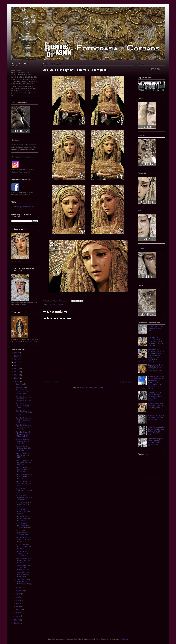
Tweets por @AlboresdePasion (23, 207)
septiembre (20, 591)
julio (18, 597)
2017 (16, 372)
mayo (18, 603)
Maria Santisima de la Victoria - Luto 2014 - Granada (24, 427)
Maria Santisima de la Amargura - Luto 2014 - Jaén (23, 392)
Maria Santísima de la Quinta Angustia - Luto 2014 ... (23, 518)
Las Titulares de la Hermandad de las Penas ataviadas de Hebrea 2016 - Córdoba (155, 396)
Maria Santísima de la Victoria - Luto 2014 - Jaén (24, 483)
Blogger (125, 639)
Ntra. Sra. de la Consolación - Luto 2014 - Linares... (23, 532)
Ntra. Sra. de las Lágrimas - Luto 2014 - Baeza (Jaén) (24, 525)
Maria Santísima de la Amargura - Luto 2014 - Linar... (23, 553)
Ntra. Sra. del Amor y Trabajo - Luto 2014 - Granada (24, 441)
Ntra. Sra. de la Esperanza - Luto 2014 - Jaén (23, 511)
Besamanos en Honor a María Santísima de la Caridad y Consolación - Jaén (156, 368)
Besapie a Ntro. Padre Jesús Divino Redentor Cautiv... (23, 568)
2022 (16, 356)
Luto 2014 (59, 304)
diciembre (20, 384)
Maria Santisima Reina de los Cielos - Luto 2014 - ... (24, 462)
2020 (16, 362)
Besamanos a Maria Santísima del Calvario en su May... (24, 582)
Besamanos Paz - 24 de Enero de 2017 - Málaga (156, 328)
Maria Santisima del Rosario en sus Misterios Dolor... (23, 434)
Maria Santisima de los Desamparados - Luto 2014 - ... (24, 476)
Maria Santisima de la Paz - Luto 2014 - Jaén (23, 406)
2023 (16, 353)
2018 (16, 369)
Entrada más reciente (52, 382)
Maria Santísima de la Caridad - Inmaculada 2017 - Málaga (156, 417)
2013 (16, 620)
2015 (16, 378)
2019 (16, 365)
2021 (16, 359)
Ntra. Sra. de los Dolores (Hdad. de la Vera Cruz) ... (24, 497)
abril (18, 607)
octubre (19, 588)
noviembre (20, 387)
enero (18, 616)
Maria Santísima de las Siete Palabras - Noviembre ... (24, 469)
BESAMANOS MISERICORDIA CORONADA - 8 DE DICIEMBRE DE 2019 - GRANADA (156, 342)
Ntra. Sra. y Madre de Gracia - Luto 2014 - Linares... (24, 546)
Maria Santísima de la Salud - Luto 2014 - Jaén (23, 420)
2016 (16, 375)
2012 (16, 623)
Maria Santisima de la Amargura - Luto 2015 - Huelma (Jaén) (156, 406)
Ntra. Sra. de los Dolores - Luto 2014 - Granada (24, 448)
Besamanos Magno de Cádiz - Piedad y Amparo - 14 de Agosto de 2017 (156, 442)
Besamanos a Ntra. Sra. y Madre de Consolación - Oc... (23, 575)
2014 (16, 381)
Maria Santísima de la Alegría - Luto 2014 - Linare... (24, 539)
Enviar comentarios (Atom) (93, 388)
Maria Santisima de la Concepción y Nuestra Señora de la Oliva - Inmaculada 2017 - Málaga (156, 431)
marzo (18, 610)
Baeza (53, 304)
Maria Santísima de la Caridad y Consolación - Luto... (24, 399)
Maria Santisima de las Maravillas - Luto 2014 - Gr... (24, 455)
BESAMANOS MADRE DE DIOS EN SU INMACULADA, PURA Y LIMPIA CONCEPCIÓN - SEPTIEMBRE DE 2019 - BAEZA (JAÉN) (151, 355)
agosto (18, 594)
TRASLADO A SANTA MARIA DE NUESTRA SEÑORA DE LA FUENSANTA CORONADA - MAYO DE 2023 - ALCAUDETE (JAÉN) (151, 383)
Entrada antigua (126, 382)
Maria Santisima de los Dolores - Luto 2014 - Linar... (24, 561)
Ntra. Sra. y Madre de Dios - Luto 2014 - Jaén (23, 504)
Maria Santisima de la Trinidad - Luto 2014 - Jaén (24, 413)
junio (18, 600)
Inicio (90, 382)
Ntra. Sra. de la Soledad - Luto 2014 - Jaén (24, 490)
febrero (19, 613)
